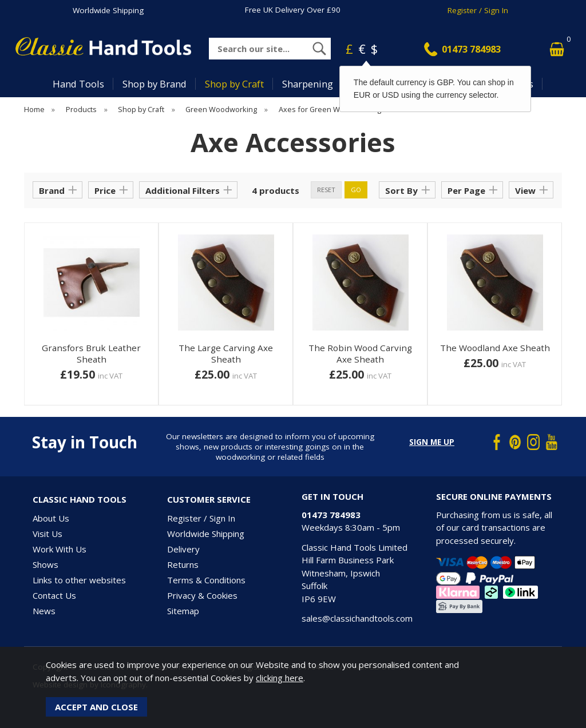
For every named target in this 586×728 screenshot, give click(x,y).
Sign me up (432, 442)
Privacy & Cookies (202, 595)
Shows (45, 564)
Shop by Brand (155, 84)
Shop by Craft (234, 84)
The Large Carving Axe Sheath (226, 353)
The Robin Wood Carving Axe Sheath (360, 353)
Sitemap (183, 611)
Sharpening (308, 84)
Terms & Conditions (206, 580)
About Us (51, 518)
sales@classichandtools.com (357, 618)
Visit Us (47, 534)
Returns (183, 564)
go (356, 190)
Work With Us (60, 549)
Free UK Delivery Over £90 (293, 10)
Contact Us (54, 595)
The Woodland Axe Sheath (495, 348)
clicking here (280, 678)
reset (326, 190)
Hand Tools (78, 84)
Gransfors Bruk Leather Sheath (91, 353)
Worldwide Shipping (108, 10)
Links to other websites (79, 580)
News (44, 611)
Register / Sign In (478, 10)
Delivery (183, 549)
